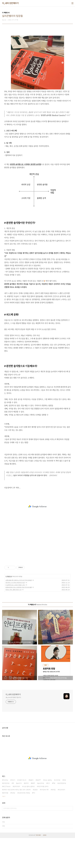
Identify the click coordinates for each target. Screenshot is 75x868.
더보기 (4, 826)
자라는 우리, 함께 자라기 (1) (13, 620)
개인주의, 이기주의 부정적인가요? (15, 613)
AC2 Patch (7, 816)
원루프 (27, 813)
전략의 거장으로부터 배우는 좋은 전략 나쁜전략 (17, 820)
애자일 (54, 820)
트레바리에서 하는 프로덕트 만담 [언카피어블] (19, 617)
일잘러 (31, 810)
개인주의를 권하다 (43, 816)
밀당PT (39, 810)
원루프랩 (6, 823)
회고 (48, 813)
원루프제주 (17, 816)
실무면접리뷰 (62, 813)
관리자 (45, 865)
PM (54, 813)
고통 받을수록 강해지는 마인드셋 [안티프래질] (19, 610)
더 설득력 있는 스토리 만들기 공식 (15, 615)
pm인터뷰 (41, 813)
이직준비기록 (45, 820)
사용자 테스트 (22, 810)
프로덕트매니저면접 (24, 823)
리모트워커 (62, 820)
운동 (65, 810)
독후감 (13, 823)
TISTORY (38, 865)
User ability (48, 810)
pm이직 (19, 813)
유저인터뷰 (6, 813)
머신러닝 (6, 810)
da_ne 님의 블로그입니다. (13, 727)
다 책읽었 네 (9, 606)
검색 (71, 838)
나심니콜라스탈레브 (29, 816)
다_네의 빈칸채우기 (10, 3)
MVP (33, 813)
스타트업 (58, 810)
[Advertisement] (37, 49)
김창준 (36, 820)
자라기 (13, 810)
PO (34, 823)
